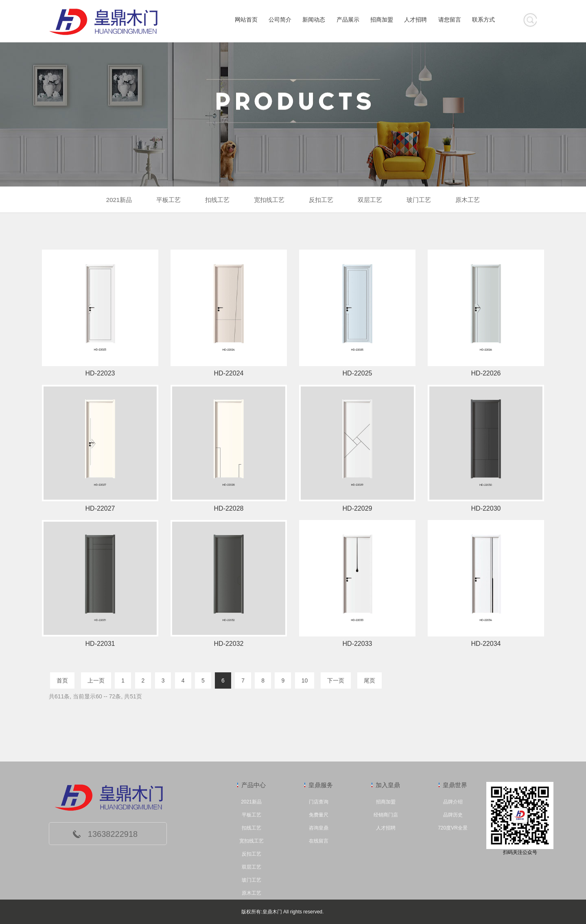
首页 (62, 680)
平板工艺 (251, 815)
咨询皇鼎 (319, 828)
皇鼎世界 (455, 785)
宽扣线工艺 (251, 841)
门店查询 (319, 802)
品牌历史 (453, 815)
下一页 (336, 680)
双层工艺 (251, 867)
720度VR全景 (453, 828)
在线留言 (319, 841)
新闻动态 (314, 20)
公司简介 (280, 20)
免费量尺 (319, 815)
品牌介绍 (453, 802)
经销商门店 (386, 815)
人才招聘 (415, 20)
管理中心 (335, 912)
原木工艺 (251, 893)
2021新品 (251, 802)
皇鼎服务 (321, 785)
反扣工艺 (251, 854)
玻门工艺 (251, 880)
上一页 (96, 680)
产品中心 (254, 785)
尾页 (370, 680)
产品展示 (348, 20)
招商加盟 (382, 20)
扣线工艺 (251, 828)
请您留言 (450, 20)
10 (305, 680)
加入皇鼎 (388, 785)
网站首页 (246, 20)
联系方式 (483, 20)
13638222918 (113, 834)
